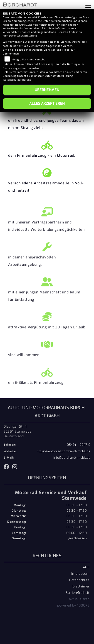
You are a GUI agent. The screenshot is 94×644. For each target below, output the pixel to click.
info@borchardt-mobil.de (72, 458)
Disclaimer (81, 586)
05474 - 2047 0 (79, 445)
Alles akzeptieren (47, 103)
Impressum (80, 574)
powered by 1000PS (73, 605)
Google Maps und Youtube (29, 60)
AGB (86, 567)
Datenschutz (79, 580)
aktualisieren (79, 599)
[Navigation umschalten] (88, 7)
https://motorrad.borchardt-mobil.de (64, 451)
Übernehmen (47, 90)
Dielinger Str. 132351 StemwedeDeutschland (17, 431)
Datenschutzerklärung (23, 36)
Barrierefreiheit (77, 593)
